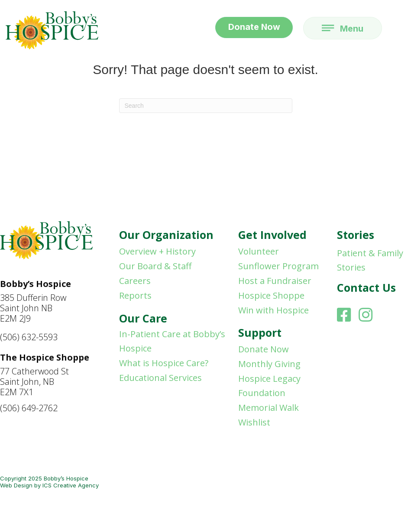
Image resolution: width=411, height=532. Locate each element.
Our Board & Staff (155, 266)
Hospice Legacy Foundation (269, 386)
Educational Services (160, 378)
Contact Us (366, 287)
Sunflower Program (278, 266)
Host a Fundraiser (275, 281)
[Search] (206, 106)
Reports (135, 295)
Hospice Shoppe (271, 295)
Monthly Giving (269, 364)
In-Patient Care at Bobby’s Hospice (172, 341)
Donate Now (264, 349)
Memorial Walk (269, 408)
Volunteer (259, 251)
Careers (135, 281)
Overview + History (157, 251)
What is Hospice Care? (164, 363)
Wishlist (254, 422)
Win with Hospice (273, 310)
